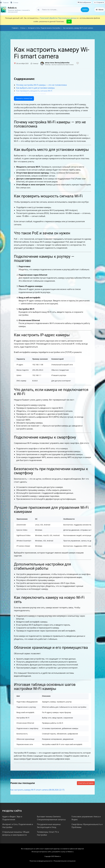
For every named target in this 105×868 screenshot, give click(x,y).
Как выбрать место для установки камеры (35, 88)
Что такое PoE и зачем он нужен (31, 94)
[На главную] (3, 10)
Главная (4, 3)
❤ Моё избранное (84, 2)
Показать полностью (24, 98)
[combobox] (63, 10)
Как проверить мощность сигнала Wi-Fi (34, 91)
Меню (100, 10)
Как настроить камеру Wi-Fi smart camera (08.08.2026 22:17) (37, 790)
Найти (85, 10)
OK (69, 21)
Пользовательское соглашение (65, 861)
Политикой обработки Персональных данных (58, 18)
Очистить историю (86, 783)
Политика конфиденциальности (41, 861)
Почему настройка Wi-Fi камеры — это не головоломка (41, 85)
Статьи (14, 3)
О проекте (99, 2)
